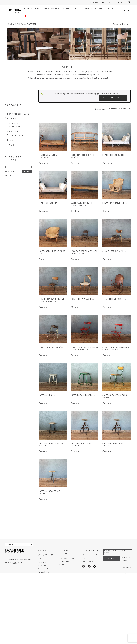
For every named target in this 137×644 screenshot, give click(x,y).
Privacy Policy (44, 572)
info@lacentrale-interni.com (90, 556)
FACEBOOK (106, 2)
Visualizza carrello (113, 98)
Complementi (16, 131)
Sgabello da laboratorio (83, 395)
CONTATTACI (119, 2)
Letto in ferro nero (49, 203)
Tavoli (13, 145)
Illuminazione (17, 136)
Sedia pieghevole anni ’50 (51, 347)
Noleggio (21, 24)
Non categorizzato (18, 114)
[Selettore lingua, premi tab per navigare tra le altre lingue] (19, 544)
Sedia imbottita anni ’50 (82, 299)
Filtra (27, 172)
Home (10, 24)
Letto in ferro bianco (113, 155)
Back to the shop (120, 24)
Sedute (13, 140)
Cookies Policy (44, 569)
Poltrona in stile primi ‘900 (116, 203)
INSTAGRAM (94, 2)
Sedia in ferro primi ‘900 (114, 299)
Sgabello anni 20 (47, 395)
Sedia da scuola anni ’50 (114, 251)
